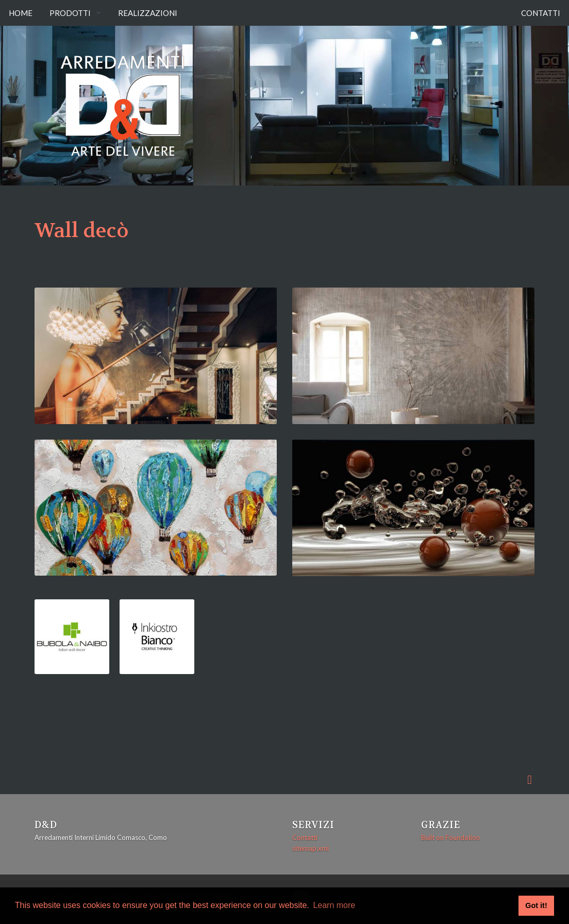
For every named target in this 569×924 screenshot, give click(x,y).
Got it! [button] (536, 905)
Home (21, 13)
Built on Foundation (450, 837)
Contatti (541, 13)
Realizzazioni (148, 13)
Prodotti (70, 13)
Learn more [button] (334, 905)
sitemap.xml (311, 848)
